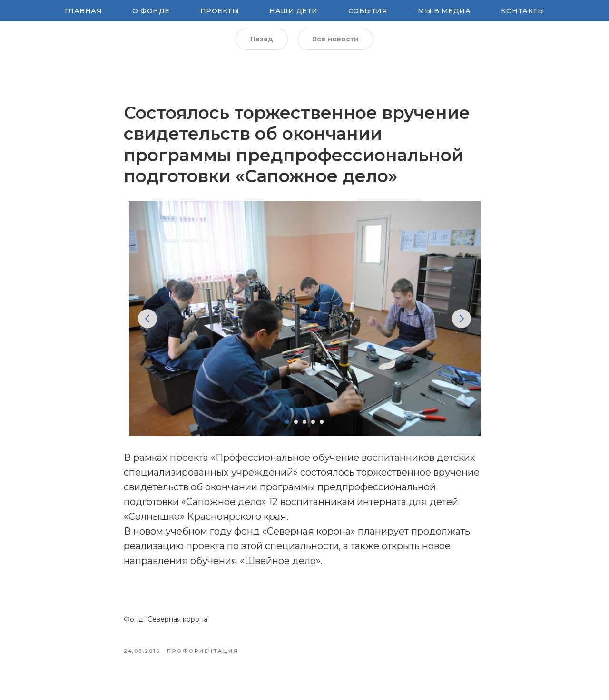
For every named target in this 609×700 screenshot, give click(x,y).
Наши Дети (294, 11)
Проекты (220, 11)
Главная (83, 11)
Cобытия (368, 11)
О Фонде (151, 11)
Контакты (523, 11)
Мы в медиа (444, 11)
